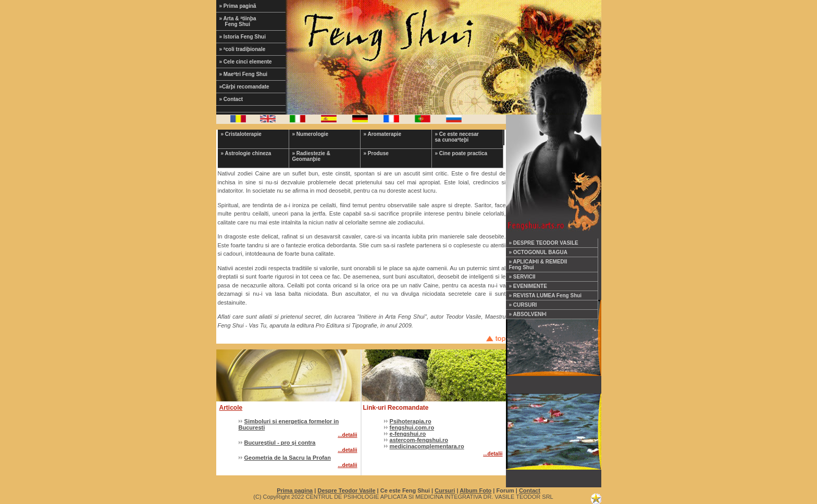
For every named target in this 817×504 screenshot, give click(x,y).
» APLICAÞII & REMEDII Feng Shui (538, 264)
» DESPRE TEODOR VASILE (544, 243)
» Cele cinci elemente (246, 62)
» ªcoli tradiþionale (243, 49)
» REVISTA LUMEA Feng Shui (546, 295)
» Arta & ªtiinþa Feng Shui (244, 21)
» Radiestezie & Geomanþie (311, 156)
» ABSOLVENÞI (528, 314)
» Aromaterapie (382, 134)
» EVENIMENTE (528, 286)
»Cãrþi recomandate (244, 87)
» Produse (376, 153)
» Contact (231, 99)
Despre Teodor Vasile (346, 490)
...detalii (347, 435)
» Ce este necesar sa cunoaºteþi (457, 137)
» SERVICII (522, 277)
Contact (530, 490)
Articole (231, 408)
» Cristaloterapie (241, 134)
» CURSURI (523, 305)
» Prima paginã (238, 6)
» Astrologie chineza (246, 153)
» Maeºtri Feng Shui (244, 74)
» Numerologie (310, 134)
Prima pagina (295, 490)
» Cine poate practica (461, 153)
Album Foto (475, 490)
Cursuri (445, 490)
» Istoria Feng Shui (243, 37)
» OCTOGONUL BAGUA (538, 252)
